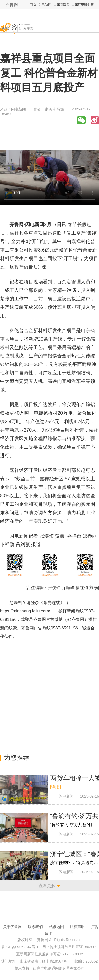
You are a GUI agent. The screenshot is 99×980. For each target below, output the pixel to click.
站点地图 (56, 927)
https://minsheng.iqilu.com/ (25, 611)
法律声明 (77, 927)
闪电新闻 (45, 5)
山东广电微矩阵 (83, 5)
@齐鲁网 (76, 619)
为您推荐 (17, 757)
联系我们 (35, 927)
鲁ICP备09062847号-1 (20, 947)
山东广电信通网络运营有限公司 (59, 968)
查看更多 (47, 886)
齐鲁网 (12, 5)
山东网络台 (62, 5)
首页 (33, 5)
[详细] (56, 787)
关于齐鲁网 (12, 927)
